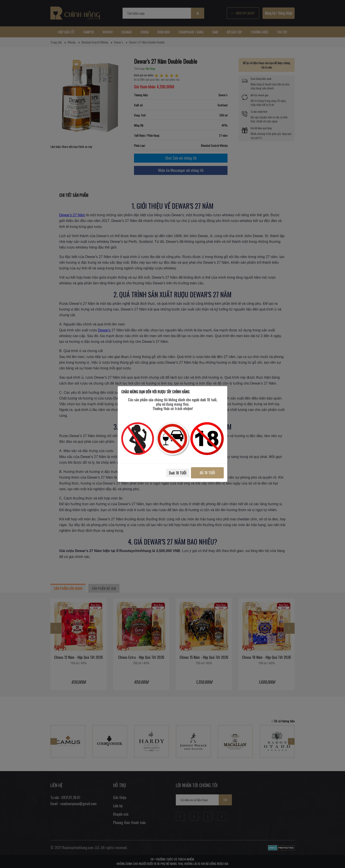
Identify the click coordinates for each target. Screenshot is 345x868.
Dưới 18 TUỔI (177, 473)
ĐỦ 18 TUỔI (207, 473)
